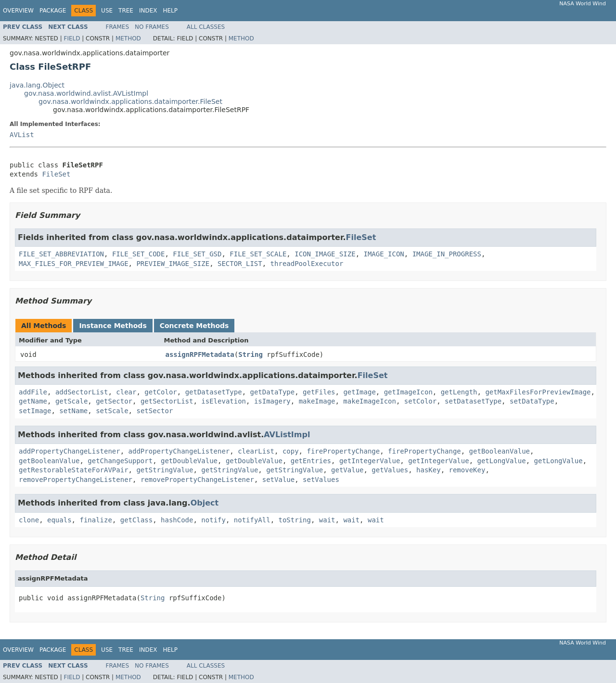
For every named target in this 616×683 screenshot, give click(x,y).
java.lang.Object (37, 85)
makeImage (317, 401)
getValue (347, 470)
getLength (459, 392)
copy (291, 451)
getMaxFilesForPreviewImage (538, 392)
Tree (126, 11)
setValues (321, 480)
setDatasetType (473, 401)
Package (53, 11)
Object (205, 503)
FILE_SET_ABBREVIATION (61, 254)
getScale (71, 401)
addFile (33, 392)
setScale (112, 411)
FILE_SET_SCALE (258, 254)
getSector (114, 401)
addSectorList (82, 392)
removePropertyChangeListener (76, 480)
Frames (118, 27)
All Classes (206, 27)
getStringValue (165, 470)
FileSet (56, 174)
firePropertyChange (343, 451)
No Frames (152, 27)
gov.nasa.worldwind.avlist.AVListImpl (86, 93)
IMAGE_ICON (384, 254)
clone (29, 520)
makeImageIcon (370, 401)
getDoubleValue (189, 461)
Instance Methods (113, 326)
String (250, 354)
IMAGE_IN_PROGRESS (447, 254)
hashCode (177, 520)
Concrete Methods (194, 326)
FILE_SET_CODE (139, 254)
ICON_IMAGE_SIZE (325, 254)
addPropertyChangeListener (70, 451)
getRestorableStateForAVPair (74, 470)
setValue (278, 480)
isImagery (272, 401)
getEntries (311, 461)
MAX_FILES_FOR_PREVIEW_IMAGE (74, 264)
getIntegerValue (370, 461)
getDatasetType (214, 392)
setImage (35, 411)
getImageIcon (408, 392)
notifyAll (252, 520)
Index (148, 11)
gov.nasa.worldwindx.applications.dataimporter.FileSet (130, 101)
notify (213, 520)
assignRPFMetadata (200, 354)
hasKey (429, 470)
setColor (420, 401)
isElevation (224, 401)
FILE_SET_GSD (197, 254)
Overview (18, 11)
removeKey (467, 470)
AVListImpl (287, 435)
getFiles (319, 392)
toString (295, 520)
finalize (96, 520)
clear (126, 392)
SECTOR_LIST (240, 264)
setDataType (532, 401)
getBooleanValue (500, 451)
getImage (359, 392)
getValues (390, 470)
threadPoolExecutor (307, 264)
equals (59, 520)
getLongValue (502, 461)
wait (327, 520)
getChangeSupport (120, 461)
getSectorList (167, 401)
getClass (136, 520)
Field (72, 38)
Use (107, 11)
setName (73, 411)
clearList (256, 451)
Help (170, 11)
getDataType (273, 392)
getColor (160, 392)
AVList (22, 135)
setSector (154, 411)
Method (128, 38)
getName (33, 401)
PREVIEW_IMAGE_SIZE (173, 264)
